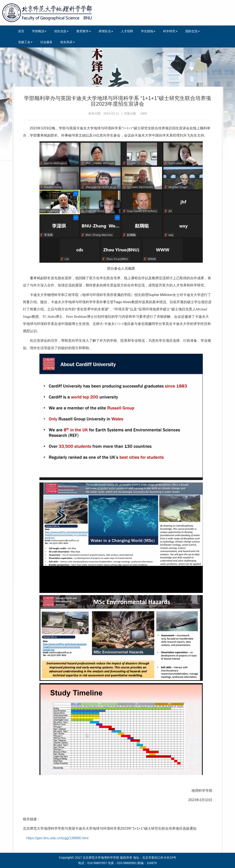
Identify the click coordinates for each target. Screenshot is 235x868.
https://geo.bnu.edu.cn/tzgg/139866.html (57, 838)
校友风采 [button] (68, 42)
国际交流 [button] (193, 31)
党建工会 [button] (25, 42)
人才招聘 (127, 31)
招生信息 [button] (61, 31)
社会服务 (46, 42)
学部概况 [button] (39, 31)
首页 (21, 31)
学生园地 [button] (148, 31)
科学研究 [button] (170, 31)
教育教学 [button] (84, 31)
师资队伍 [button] (106, 31)
